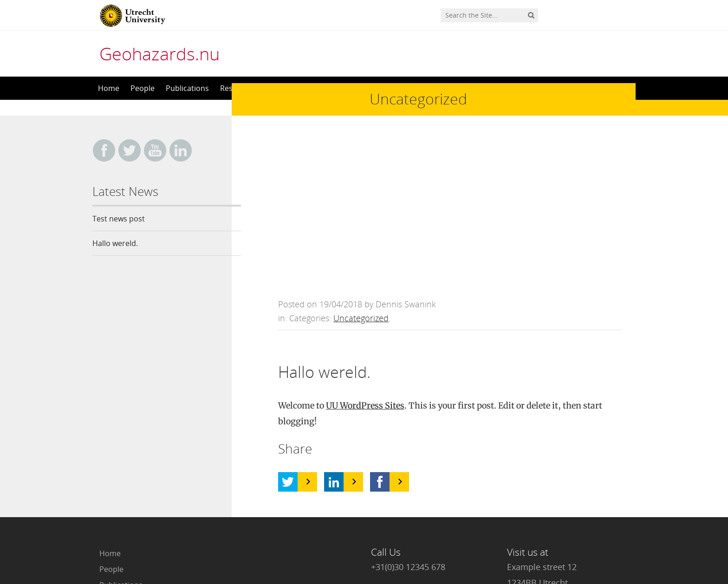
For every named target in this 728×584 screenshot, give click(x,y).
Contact (113, 494)
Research (116, 447)
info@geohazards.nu (411, 451)
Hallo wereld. (115, 243)
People (143, 88)
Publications (187, 88)
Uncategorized (361, 164)
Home (109, 88)
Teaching (115, 463)
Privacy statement (594, 542)
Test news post (119, 219)
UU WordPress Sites (365, 252)
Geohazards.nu (159, 53)
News (109, 479)
